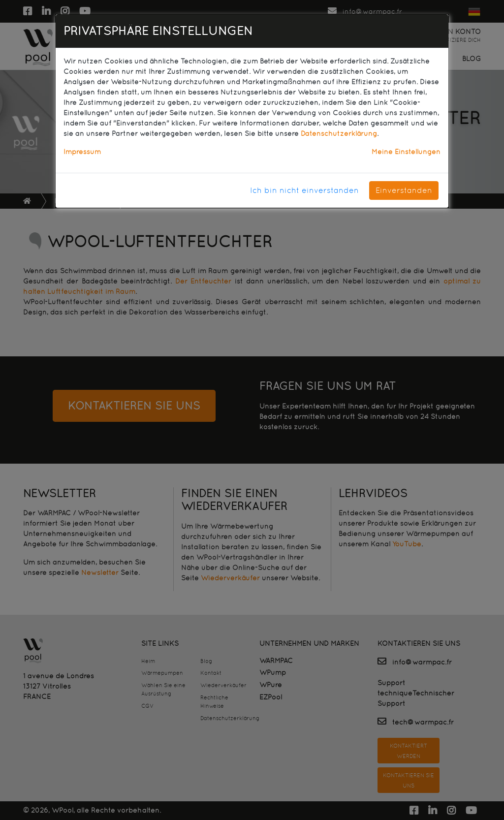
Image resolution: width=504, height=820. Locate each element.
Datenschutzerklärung (339, 133)
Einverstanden (404, 190)
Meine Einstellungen (406, 152)
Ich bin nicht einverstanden (304, 190)
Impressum (82, 152)
